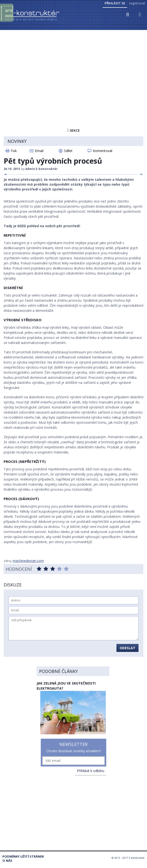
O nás (7, 861)
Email (39, 151)
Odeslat (127, 648)
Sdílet (68, 151)
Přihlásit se (115, 3)
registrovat (137, 3)
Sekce (73, 130)
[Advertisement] (73, 67)
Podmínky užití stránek (23, 857)
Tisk (14, 151)
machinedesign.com (28, 561)
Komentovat (103, 151)
